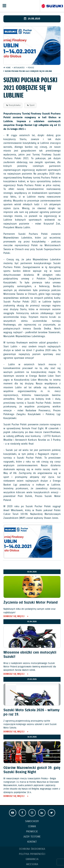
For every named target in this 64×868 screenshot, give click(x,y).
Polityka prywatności (32, 854)
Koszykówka (15, 105)
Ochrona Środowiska (32, 849)
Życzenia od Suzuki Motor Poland (31, 603)
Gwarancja (32, 859)
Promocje (32, 832)
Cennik (32, 827)
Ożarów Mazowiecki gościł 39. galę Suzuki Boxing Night (32, 770)
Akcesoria (32, 864)
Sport (32, 105)
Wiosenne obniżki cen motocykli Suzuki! (30, 655)
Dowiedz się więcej (14, 617)
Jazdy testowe (32, 837)
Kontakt (32, 842)
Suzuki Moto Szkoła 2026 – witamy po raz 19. (31, 712)
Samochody (32, 821)
